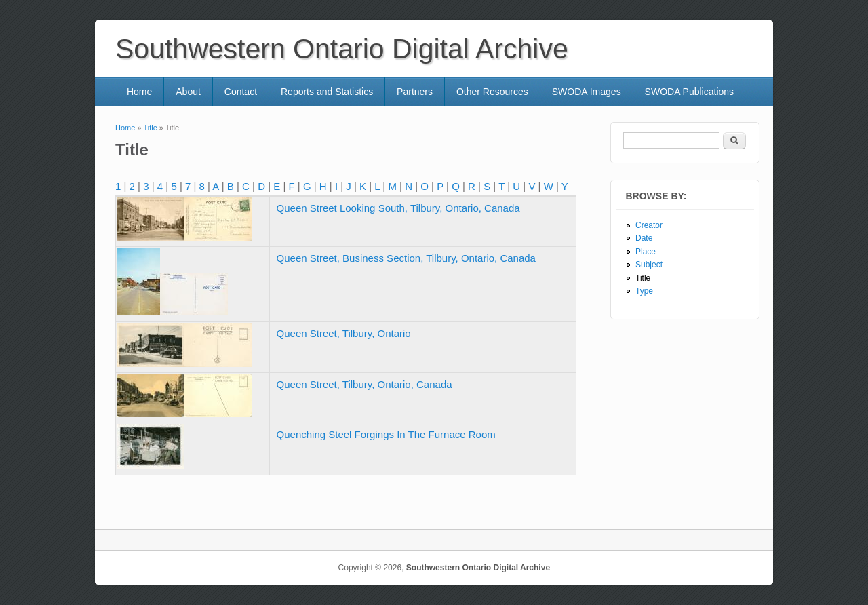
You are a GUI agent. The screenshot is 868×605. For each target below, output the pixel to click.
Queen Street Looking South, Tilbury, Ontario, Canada (398, 208)
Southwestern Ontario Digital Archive (478, 568)
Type (644, 291)
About (188, 92)
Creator (649, 225)
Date (644, 238)
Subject (649, 265)
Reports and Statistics (327, 92)
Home (139, 92)
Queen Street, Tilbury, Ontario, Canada (364, 384)
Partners (415, 92)
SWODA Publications (690, 92)
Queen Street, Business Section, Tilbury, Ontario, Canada (406, 258)
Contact (241, 92)
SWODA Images (587, 92)
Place (646, 252)
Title (150, 128)
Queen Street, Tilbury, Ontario (344, 333)
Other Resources (492, 92)
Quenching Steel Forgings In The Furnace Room (386, 434)
